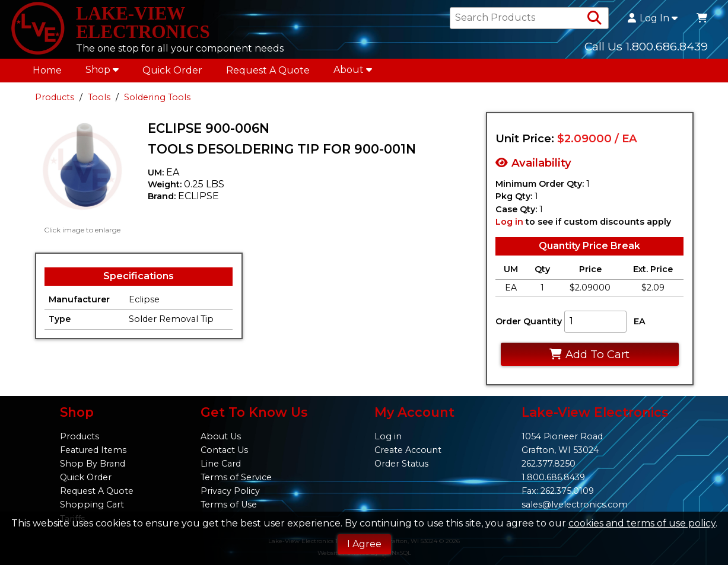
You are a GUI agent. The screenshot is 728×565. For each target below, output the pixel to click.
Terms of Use (229, 505)
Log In (653, 19)
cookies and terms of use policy (642, 523)
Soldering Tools (157, 99)
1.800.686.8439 (553, 477)
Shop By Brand (93, 464)
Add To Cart (589, 356)
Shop (102, 71)
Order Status (401, 464)
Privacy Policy (230, 491)
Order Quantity (529, 323)
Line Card (221, 464)
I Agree (364, 544)
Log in (509, 224)
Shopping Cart (92, 505)
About (353, 71)
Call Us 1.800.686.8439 (646, 47)
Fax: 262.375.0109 (558, 491)
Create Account (408, 450)
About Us (221, 436)
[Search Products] (595, 19)
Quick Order (172, 72)
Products (55, 99)
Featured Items (93, 450)
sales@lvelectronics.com (575, 505)
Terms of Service (236, 477)
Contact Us (224, 450)
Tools (99, 99)
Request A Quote (268, 72)
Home (47, 72)
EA (640, 323)
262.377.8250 (549, 464)
